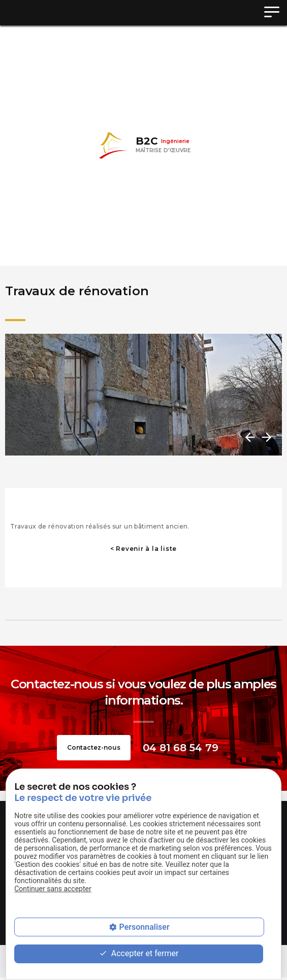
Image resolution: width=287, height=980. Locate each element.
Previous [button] (249, 437)
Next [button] (266, 437)
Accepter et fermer (139, 954)
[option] (143, 395)
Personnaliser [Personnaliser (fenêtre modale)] (144, 927)
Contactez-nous (94, 747)
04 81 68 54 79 (181, 748)
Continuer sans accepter (53, 889)
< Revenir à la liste (143, 549)
